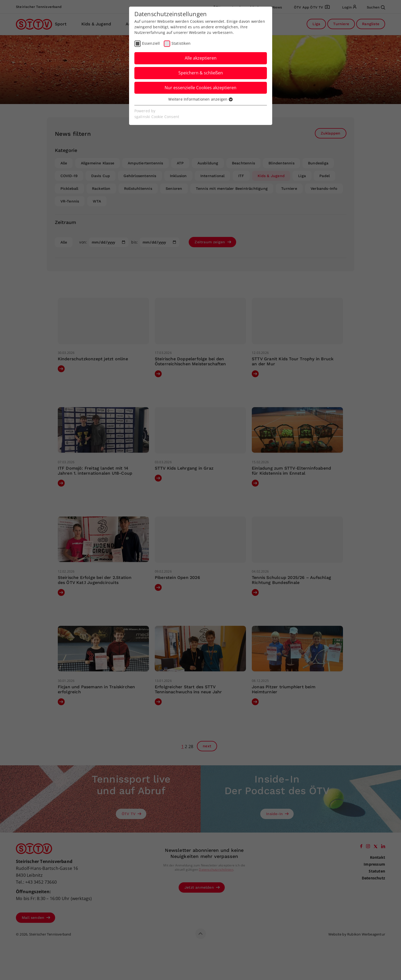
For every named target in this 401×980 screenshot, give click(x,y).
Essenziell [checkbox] (151, 43)
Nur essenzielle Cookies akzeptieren (200, 88)
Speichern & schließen (201, 73)
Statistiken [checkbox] (181, 43)
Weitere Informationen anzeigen (200, 99)
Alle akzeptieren (201, 58)
